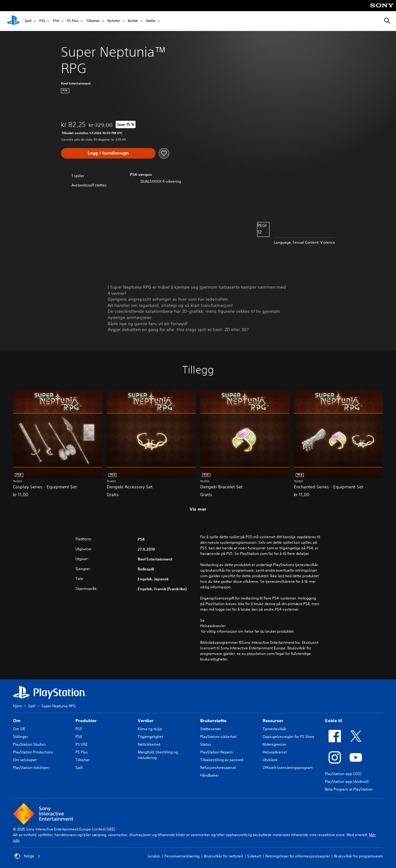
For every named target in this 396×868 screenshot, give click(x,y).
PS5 (42, 21)
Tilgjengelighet (150, 737)
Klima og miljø (150, 729)
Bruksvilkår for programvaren (359, 856)
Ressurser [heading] (273, 721)
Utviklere (270, 760)
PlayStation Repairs (217, 752)
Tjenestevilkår (275, 729)
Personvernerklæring (182, 856)
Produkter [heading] (86, 721)
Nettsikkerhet (149, 744)
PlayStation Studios (29, 744)
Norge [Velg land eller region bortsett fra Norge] (27, 856)
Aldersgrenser (275, 744)
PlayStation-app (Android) (347, 781)
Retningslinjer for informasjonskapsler (298, 856)
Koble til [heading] (334, 721)
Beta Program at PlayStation (349, 789)
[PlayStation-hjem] (13, 21)
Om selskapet (25, 760)
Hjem (17, 706)
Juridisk (154, 856)
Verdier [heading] (146, 721)
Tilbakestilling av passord (222, 760)
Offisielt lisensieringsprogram (288, 768)
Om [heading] (17, 721)
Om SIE (19, 729)
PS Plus (73, 21)
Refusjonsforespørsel (218, 768)
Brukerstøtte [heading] (213, 721)
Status (206, 744)
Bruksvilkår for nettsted (223, 856)
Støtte (151, 21)
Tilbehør (93, 21)
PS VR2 (81, 744)
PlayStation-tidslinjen (31, 768)
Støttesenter (211, 729)
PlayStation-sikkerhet (218, 737)
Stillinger (20, 737)
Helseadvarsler (213, 626)
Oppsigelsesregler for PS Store (288, 737)
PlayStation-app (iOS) (343, 774)
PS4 (56, 21)
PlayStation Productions (33, 752)
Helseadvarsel (275, 752)
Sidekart (254, 856)
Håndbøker (209, 775)
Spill (28, 21)
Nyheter (114, 21)
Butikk (133, 21)
